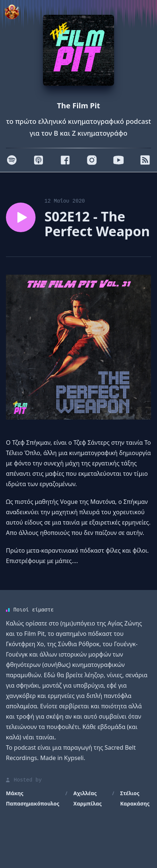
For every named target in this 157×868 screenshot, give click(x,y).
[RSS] (145, 160)
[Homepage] (78, 50)
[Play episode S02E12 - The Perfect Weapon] (21, 217)
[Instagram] (92, 160)
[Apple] (39, 160)
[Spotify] (12, 160)
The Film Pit (78, 106)
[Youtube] (118, 160)
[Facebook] (65, 160)
